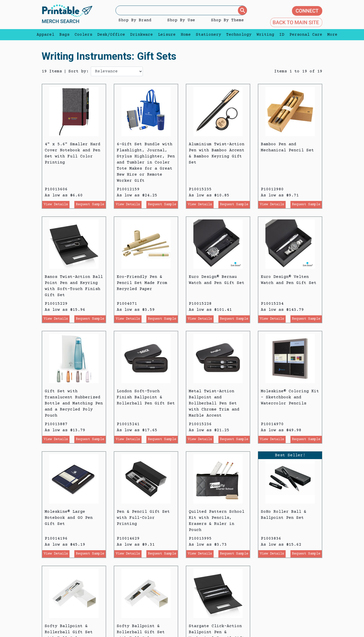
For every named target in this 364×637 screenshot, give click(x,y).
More (331, 35)
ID (282, 35)
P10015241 (128, 424)
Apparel (45, 35)
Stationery (209, 35)
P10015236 (200, 424)
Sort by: (79, 71)
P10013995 (200, 539)
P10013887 (56, 424)
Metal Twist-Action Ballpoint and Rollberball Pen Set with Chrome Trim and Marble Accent (214, 403)
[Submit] (242, 10)
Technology (239, 35)
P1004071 (127, 304)
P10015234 (272, 304)
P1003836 (271, 539)
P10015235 (200, 189)
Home (186, 35)
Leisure (167, 35)
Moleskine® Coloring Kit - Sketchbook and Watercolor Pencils (290, 397)
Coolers (83, 35)
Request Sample (90, 204)
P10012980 (272, 189)
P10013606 (56, 189)
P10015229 (56, 304)
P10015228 (200, 304)
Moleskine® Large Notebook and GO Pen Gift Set (69, 518)
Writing (265, 35)
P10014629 (128, 539)
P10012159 (128, 189)
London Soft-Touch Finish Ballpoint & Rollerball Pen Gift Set (146, 397)
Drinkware (142, 35)
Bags (64, 35)
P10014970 (272, 424)
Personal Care (306, 35)
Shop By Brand (135, 20)
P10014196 (56, 539)
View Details (56, 204)
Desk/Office (111, 35)
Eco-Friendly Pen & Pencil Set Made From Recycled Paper (142, 283)
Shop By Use (181, 20)
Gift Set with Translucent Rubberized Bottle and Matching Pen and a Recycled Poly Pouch (74, 403)
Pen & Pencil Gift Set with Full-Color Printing (143, 518)
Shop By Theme (227, 20)
